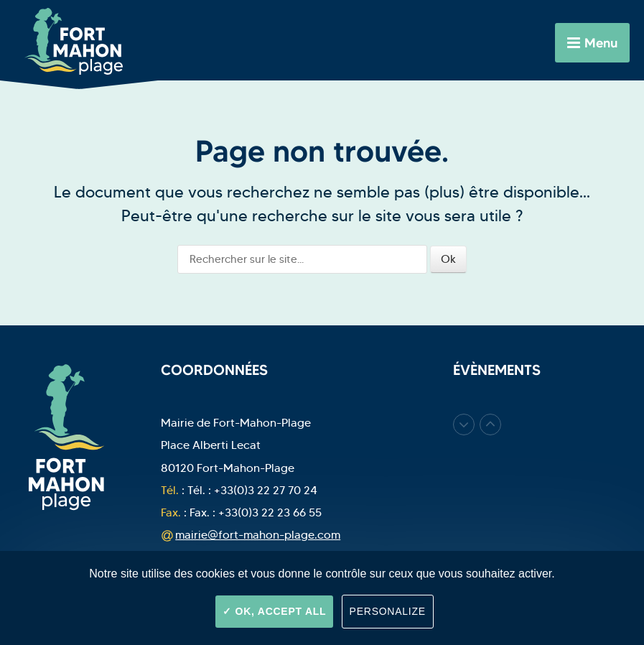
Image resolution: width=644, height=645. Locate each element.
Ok (448, 259)
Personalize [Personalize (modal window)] (388, 611)
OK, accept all (274, 611)
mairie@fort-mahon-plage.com (258, 534)
